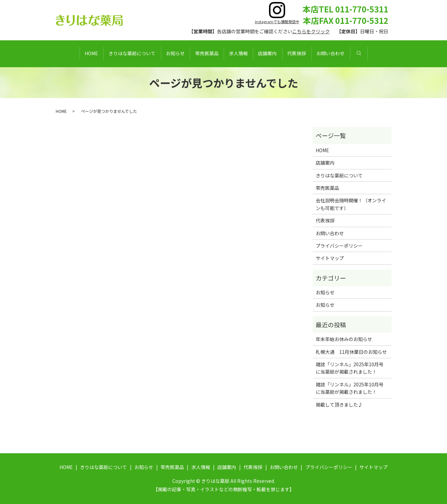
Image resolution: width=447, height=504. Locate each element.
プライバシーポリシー (339, 246)
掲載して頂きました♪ (339, 405)
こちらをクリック (311, 31)
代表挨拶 (315, 53)
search (389, 54)
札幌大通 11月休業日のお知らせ (351, 352)
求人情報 (242, 53)
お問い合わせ (357, 53)
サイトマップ (330, 258)
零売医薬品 (203, 53)
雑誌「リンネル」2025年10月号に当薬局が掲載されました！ (350, 368)
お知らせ (164, 53)
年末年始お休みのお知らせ (344, 339)
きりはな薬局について (113, 53)
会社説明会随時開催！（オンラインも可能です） (351, 204)
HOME (65, 53)
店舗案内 (279, 53)
